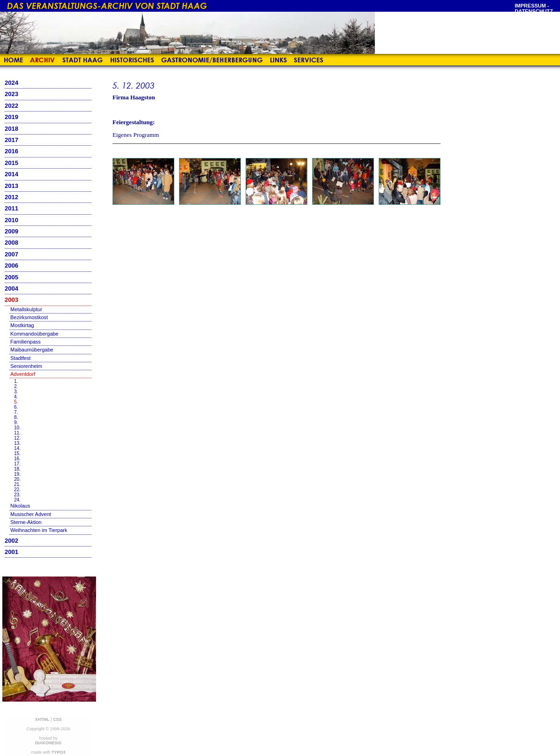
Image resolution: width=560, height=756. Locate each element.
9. (16, 423)
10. (17, 428)
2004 (11, 288)
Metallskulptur (26, 309)
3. (16, 392)
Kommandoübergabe (34, 334)
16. (17, 459)
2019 (11, 117)
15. (17, 453)
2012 (11, 197)
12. (17, 438)
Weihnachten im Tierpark (39, 530)
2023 (11, 94)
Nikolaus (20, 506)
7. (16, 412)
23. (17, 495)
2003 (11, 300)
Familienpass (26, 342)
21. (17, 484)
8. (16, 417)
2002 (11, 541)
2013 (11, 186)
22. (17, 490)
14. (17, 448)
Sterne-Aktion (26, 522)
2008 (11, 243)
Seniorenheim (26, 366)
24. (17, 500)
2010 (11, 220)
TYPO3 (59, 752)
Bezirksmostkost (29, 317)
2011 (11, 208)
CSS (57, 719)
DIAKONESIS (48, 743)
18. (17, 469)
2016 (11, 151)
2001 (11, 552)
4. (16, 397)
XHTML (42, 719)
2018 (11, 129)
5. (16, 402)
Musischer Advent (31, 514)
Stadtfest (20, 358)
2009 (11, 231)
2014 (11, 174)
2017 (11, 140)
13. (17, 443)
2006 (11, 266)
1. (16, 381)
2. (16, 386)
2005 (11, 277)
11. (17, 433)
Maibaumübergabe (32, 350)
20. (17, 479)
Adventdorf (23, 374)
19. (17, 474)
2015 (11, 163)
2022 (11, 106)
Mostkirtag (22, 325)
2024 (11, 83)
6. (16, 407)
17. (17, 464)
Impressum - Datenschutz (534, 8)
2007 (11, 254)
